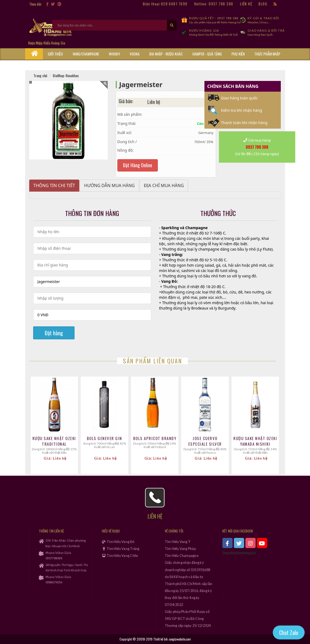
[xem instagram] (251, 543)
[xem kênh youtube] (262, 543)
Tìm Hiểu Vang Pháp (180, 549)
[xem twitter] (239, 543)
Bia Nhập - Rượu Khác (166, 54)
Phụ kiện (238, 54)
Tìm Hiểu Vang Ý (178, 542)
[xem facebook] (227, 543)
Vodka (135, 54)
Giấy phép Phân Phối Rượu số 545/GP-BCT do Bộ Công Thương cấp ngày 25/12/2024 (188, 619)
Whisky (114, 54)
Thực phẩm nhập (267, 54)
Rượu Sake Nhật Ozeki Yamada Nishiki (255, 441)
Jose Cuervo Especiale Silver (205, 441)
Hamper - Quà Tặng (207, 54)
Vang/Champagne (86, 54)
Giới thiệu (55, 54)
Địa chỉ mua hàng (164, 185)
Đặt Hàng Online (138, 165)
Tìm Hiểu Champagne (182, 556)
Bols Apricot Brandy (155, 438)
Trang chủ (40, 75)
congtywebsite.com (180, 639)
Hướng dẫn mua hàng (109, 185)
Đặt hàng (54, 333)
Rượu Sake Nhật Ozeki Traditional (54, 441)
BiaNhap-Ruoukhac (66, 75)
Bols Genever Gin (104, 438)
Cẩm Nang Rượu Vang (64, 65)
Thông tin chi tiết (54, 185)
